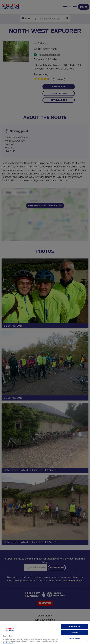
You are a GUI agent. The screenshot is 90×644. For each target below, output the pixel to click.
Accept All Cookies (75, 626)
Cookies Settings (75, 639)
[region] (45, 632)
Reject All (75, 633)
